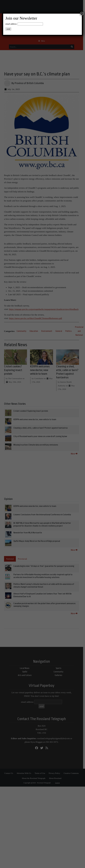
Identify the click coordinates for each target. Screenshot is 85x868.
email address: (11, 24)
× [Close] (82, 14)
